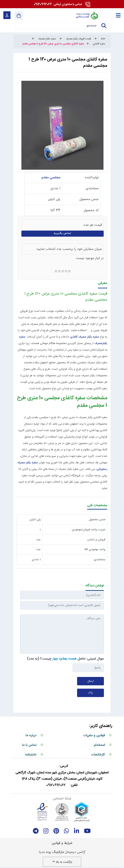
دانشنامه (31, 755)
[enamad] (42, 812)
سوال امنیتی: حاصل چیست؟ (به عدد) (65, 659)
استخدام (99, 745)
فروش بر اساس (96, 540)
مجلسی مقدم (51, 178)
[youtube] (87, 831)
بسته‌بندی (92, 188)
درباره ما (31, 735)
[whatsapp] (67, 831)
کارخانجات (98, 755)
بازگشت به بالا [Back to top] (62, 862)
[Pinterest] (56, 831)
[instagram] (46, 831)
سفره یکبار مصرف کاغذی (85, 337)
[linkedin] (77, 831)
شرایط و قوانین (62, 843)
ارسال (91, 681)
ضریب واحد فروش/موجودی (89, 530)
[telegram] (36, 831)
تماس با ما (29, 745)
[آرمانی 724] (87, 15)
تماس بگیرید (63, 233)
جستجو (104, 28)
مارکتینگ (58, 852)
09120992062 (58, 4)
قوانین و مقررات (94, 735)
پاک (90, 693)
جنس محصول (89, 199)
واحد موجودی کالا (95, 550)
